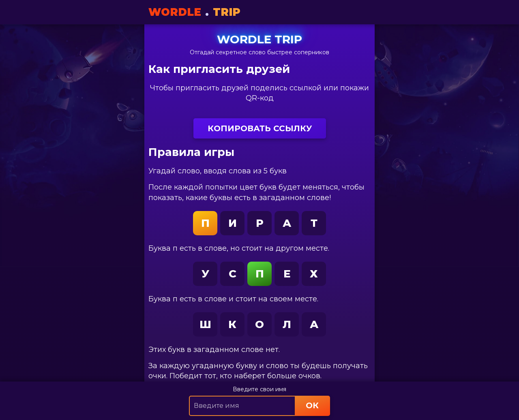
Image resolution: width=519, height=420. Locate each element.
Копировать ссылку (260, 128)
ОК (312, 405)
